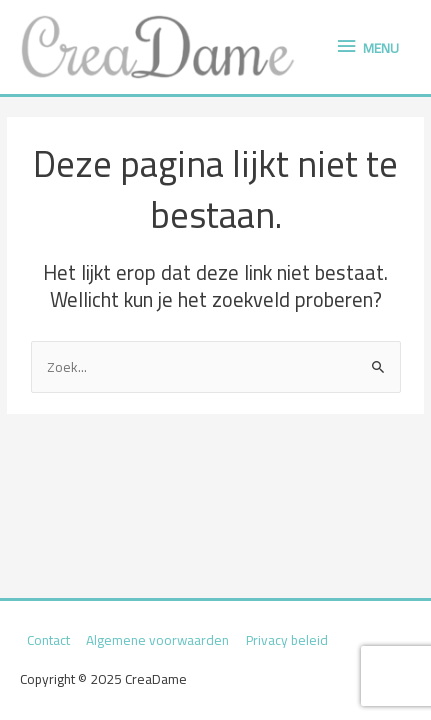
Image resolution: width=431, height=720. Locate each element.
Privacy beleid (287, 640)
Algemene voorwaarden (157, 640)
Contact (48, 640)
